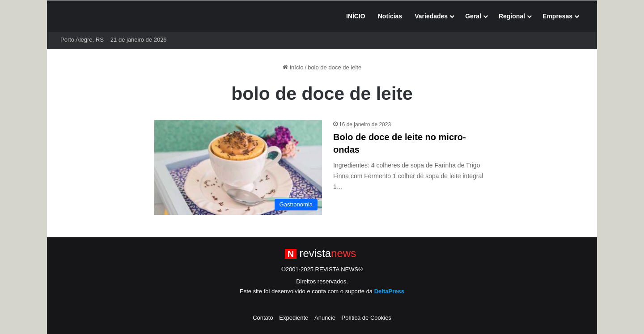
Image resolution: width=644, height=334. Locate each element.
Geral (473, 16)
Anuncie (325, 318)
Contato (263, 318)
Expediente (294, 318)
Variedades (431, 16)
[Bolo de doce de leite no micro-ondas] (238, 167)
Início (293, 67)
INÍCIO (356, 16)
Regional (512, 16)
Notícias (390, 16)
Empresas (557, 16)
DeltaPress (389, 291)
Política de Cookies (366, 318)
